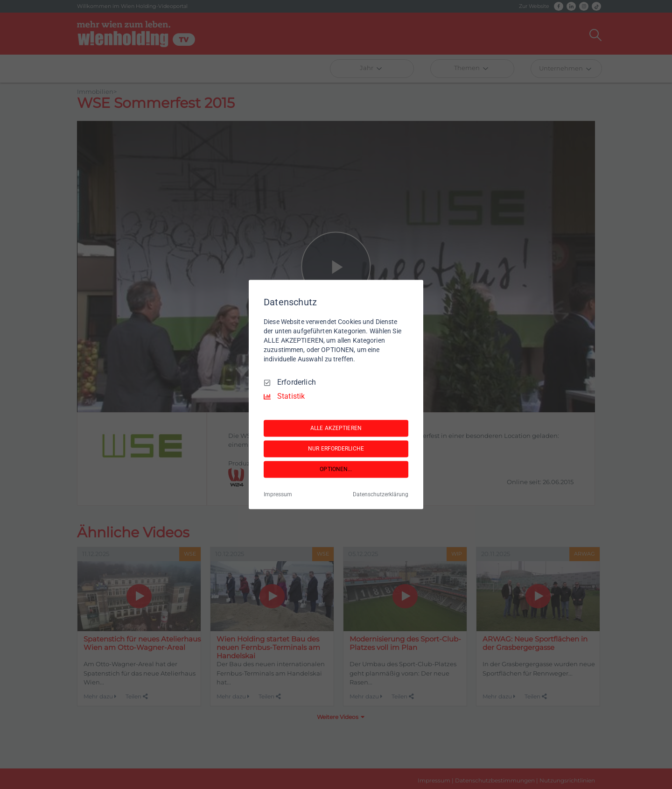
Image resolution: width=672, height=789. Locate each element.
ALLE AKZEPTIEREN (336, 428)
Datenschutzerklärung (381, 495)
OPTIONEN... (336, 469)
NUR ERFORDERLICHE (336, 449)
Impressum (278, 495)
